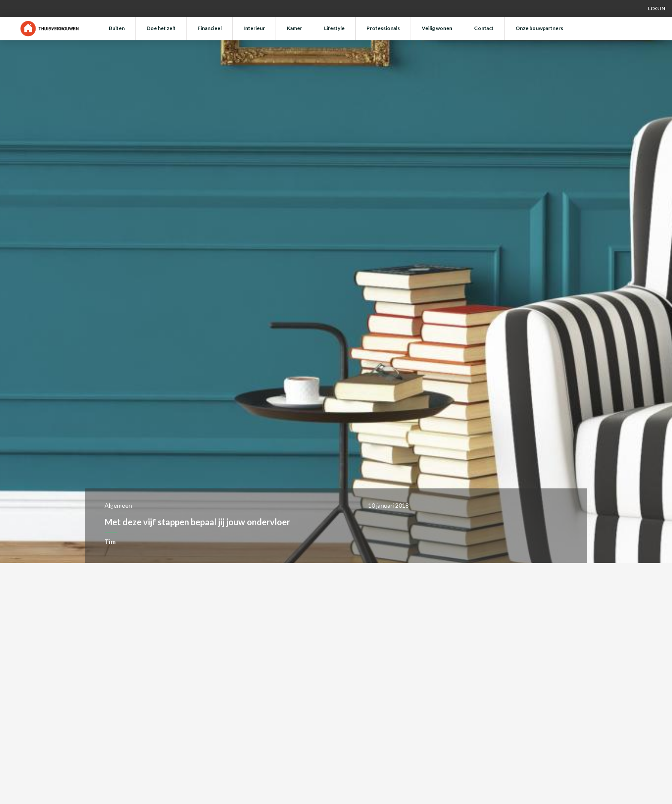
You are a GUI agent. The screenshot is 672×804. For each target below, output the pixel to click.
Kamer (294, 28)
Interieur (254, 28)
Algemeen (118, 505)
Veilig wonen (437, 28)
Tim (110, 541)
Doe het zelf (161, 28)
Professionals (383, 28)
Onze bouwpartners (539, 28)
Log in (657, 8)
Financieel (210, 28)
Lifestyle (334, 28)
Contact (484, 28)
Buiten (117, 28)
